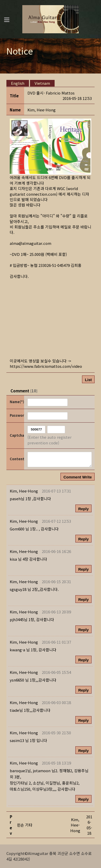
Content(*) (17, 459)
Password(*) (17, 415)
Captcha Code (17, 435)
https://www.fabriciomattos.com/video (46, 366)
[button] (42, 110)
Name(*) (17, 402)
